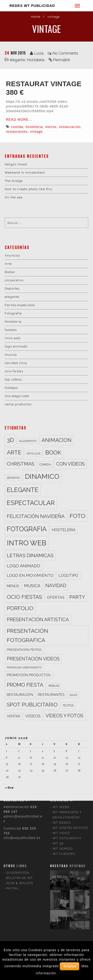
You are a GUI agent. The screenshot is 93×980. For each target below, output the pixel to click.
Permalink (62, 60)
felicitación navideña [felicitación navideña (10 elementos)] (36, 516)
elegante (17, 60)
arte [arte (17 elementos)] (14, 452)
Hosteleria (36, 60)
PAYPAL (13, 827)
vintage (36, 132)
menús (51, 127)
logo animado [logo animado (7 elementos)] (23, 566)
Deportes (12, 289)
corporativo (14, 280)
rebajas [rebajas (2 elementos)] (54, 686)
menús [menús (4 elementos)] (13, 586)
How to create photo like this (28, 189)
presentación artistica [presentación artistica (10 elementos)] (38, 620)
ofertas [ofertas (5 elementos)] (56, 597)
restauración (70, 127)
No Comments (65, 53)
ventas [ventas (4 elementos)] (14, 716)
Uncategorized (17, 396)
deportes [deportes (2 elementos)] (13, 478)
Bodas (10, 272)
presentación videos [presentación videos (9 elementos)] (33, 659)
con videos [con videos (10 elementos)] (70, 464)
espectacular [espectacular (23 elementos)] (31, 503)
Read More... (19, 120)
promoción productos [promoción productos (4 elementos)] (29, 675)
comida (17, 127)
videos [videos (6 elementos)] (33, 716)
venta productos (18, 404)
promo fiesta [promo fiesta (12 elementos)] (25, 685)
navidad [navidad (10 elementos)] (56, 586)
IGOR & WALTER (20, 822)
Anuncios (13, 255)
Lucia (39, 53)
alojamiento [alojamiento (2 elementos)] (28, 441)
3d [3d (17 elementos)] (10, 440)
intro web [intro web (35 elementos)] (27, 543)
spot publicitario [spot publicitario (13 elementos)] (32, 705)
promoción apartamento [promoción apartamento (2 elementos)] (24, 668)
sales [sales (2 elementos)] (73, 695)
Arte (8, 264)
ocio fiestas (14, 371)
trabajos (11, 388)
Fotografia (13, 313)
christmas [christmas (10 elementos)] (21, 464)
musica (11, 355)
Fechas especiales (20, 305)
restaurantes (17, 132)
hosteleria (34, 127)
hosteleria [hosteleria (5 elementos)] (64, 530)
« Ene (9, 788)
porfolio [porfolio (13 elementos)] (20, 608)
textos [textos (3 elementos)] (68, 705)
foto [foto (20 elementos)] (78, 516)
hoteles (11, 330)
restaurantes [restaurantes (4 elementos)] (51, 695)
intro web (13, 338)
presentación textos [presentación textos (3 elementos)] (24, 650)
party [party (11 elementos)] (77, 597)
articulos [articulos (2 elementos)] (33, 454)
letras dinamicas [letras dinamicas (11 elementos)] (30, 555)
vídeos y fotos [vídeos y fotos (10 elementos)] (64, 716)
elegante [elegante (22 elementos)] (23, 490)
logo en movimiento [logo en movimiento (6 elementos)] (30, 575)
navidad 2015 (16, 363)
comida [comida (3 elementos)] (45, 464)
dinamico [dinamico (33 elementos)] (42, 476)
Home (36, 17)
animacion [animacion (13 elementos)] (57, 440)
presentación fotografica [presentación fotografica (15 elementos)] (27, 635)
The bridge (14, 181)
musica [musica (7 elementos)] (32, 586)
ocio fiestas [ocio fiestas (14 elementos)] (24, 597)
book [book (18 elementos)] (53, 452)
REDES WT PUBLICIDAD (32, 6)
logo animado (16, 346)
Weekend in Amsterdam (25, 173)
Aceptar (70, 966)
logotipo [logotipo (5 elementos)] (68, 576)
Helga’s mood (16, 164)
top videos (13, 379)
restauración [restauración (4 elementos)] (20, 695)
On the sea (14, 197)
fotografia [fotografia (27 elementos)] (27, 529)
